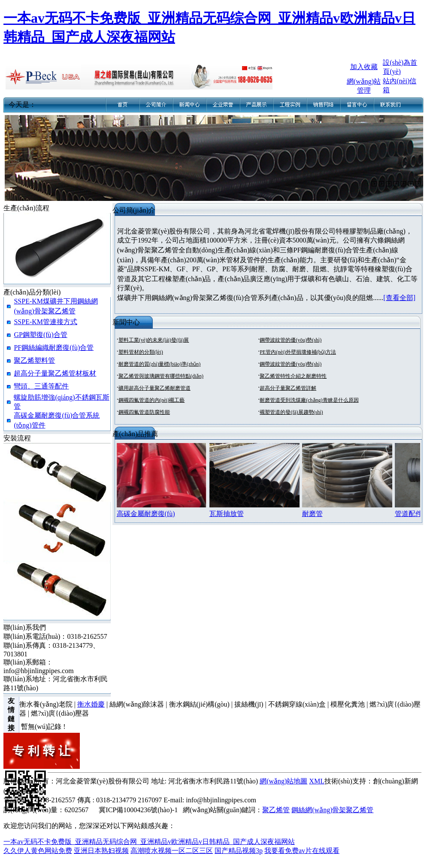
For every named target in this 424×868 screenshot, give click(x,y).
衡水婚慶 (91, 704)
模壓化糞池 (348, 704)
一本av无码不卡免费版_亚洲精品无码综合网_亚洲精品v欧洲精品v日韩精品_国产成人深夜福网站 (149, 842)
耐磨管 (312, 514)
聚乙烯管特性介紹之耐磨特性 (293, 376)
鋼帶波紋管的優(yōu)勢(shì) (291, 340)
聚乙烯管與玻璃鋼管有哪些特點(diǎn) (161, 376)
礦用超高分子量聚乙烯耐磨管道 (154, 388)
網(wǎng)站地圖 (283, 781)
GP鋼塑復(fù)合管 (40, 335)
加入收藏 (364, 67)
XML (317, 781)
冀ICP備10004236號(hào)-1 (138, 810)
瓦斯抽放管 (227, 514)
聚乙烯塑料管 (34, 360)
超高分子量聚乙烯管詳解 (288, 388)
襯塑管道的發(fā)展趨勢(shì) (291, 412)
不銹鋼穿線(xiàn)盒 (297, 704)
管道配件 (409, 514)
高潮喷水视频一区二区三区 (172, 851)
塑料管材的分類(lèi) (141, 352)
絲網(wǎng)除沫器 (137, 704)
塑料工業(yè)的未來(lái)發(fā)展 (154, 340)
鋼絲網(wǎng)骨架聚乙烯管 (332, 810)
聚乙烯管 (276, 810)
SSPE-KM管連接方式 (45, 322)
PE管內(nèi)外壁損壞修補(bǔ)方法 (298, 352)
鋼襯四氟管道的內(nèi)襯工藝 (152, 400)
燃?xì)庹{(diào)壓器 (60, 713)
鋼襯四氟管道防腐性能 (144, 412)
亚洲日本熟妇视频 (101, 851)
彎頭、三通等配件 (41, 386)
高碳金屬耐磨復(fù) (146, 514)
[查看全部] (399, 298)
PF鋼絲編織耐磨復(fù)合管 (54, 348)
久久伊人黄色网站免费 (38, 851)
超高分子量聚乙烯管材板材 (55, 373)
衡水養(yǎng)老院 (46, 704)
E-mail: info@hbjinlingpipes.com (210, 800)
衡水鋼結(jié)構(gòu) (199, 704)
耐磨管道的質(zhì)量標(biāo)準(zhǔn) (160, 364)
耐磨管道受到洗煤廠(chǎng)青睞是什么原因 (309, 400)
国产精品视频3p (239, 851)
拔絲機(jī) (249, 704)
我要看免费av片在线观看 (302, 851)
